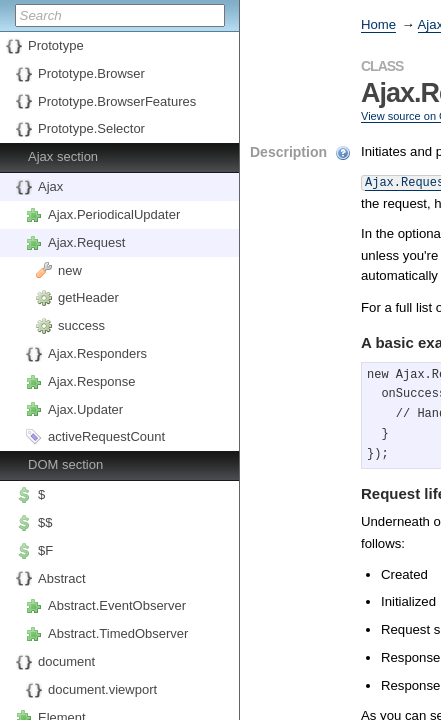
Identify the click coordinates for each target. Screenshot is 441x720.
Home (378, 24)
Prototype (56, 45)
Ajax (50, 186)
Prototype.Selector (91, 128)
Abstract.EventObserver (117, 605)
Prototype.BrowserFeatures (117, 101)
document (66, 661)
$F (45, 550)
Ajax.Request (86, 242)
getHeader (88, 297)
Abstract (62, 578)
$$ (45, 522)
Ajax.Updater (85, 409)
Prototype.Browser (91, 73)
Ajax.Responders (97, 353)
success (81, 325)
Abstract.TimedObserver (118, 633)
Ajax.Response (91, 381)
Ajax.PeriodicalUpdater (114, 214)
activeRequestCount (106, 436)
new (70, 270)
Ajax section (63, 156)
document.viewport (102, 689)
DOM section (65, 464)
